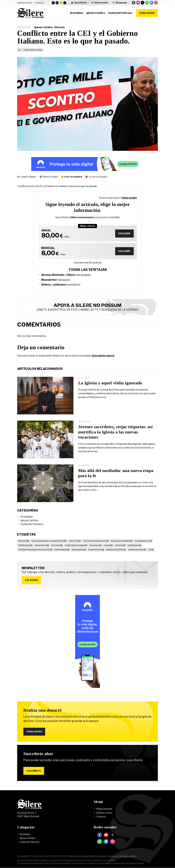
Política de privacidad (79, 856)
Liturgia (108, 545)
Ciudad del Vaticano (32, 524)
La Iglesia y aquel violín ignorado (110, 383)
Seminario (57, 545)
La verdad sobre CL (143, 541)
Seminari (120, 545)
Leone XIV (75, 541)
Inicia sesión (129, 198)
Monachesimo (42, 545)
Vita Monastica (25, 545)
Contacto (40, 3)
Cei (20, 50)
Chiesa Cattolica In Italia (33, 50)
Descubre (124, 233)
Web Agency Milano (128, 856)
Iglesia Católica (43, 27)
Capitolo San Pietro (137, 550)
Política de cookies (98, 856)
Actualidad (26, 517)
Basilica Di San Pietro (116, 550)
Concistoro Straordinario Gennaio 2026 (35, 550)
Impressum (113, 856)
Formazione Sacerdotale (122, 541)
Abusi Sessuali (79, 550)
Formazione (95, 545)
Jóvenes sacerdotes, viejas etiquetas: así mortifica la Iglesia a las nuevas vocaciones (115, 432)
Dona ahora (147, 13)
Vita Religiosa (134, 545)
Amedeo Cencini (96, 550)
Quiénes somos (25, 3)
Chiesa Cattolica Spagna (76, 545)
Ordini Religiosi (62, 550)
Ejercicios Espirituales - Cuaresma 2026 (49, 541)
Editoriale (24, 541)
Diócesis (60, 27)
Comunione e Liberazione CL (96, 541)
